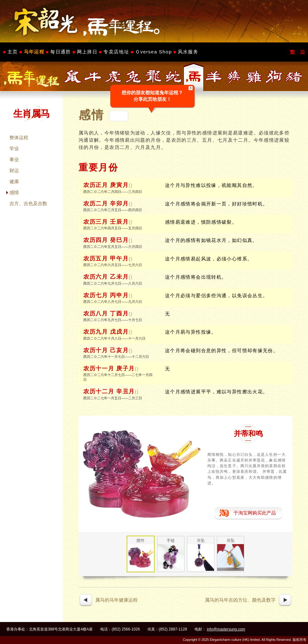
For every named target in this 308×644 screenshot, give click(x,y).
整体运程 (19, 137)
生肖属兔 (133, 76)
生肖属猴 (234, 76)
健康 (14, 181)
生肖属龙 (153, 76)
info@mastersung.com (226, 629)
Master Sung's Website (154, 21)
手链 (171, 540)
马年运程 (34, 52)
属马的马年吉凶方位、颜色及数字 (240, 600)
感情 (14, 192)
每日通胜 (60, 52)
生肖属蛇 (173, 76)
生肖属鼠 (73, 76)
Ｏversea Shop (154, 52)
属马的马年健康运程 (116, 600)
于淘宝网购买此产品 (255, 513)
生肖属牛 (93, 76)
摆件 (140, 540)
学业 (14, 148)
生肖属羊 (214, 76)
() (131, 185)
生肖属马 (194, 76)
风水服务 (188, 52)
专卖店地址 (116, 52)
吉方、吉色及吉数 (28, 203)
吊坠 (201, 540)
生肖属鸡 (254, 76)
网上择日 (87, 52)
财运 (14, 170)
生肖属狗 (274, 76)
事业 (14, 159)
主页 (13, 52)
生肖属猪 (294, 76)
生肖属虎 (113, 76)
